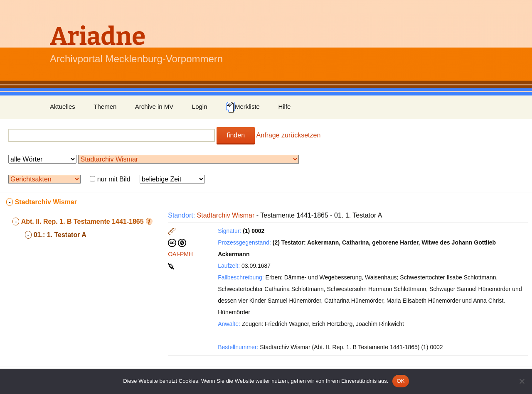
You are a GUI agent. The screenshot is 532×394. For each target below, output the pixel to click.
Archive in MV (154, 106)
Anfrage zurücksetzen (289, 135)
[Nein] (522, 381)
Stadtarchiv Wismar (226, 215)
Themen (105, 106)
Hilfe (284, 106)
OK (400, 381)
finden (236, 135)
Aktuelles (63, 106)
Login (200, 106)
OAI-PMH (180, 254)
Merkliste (243, 107)
